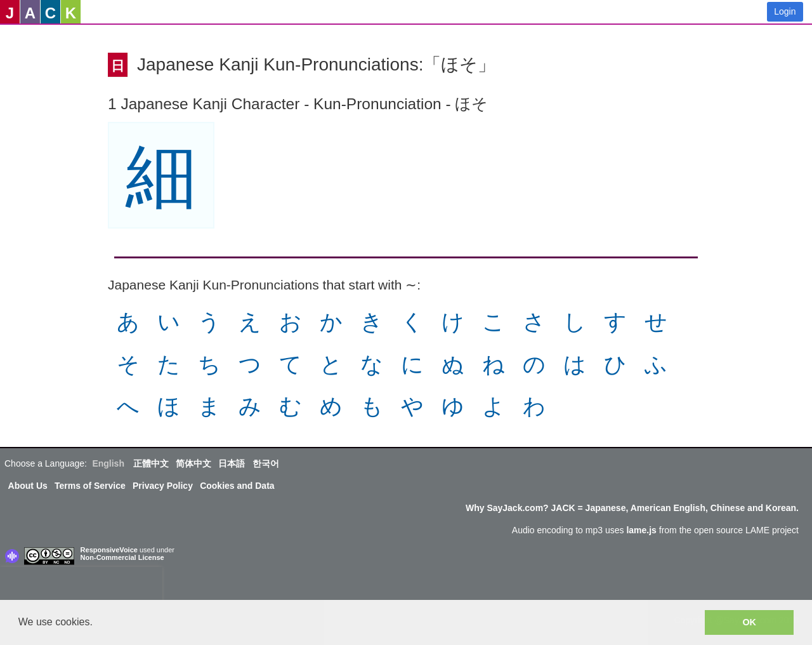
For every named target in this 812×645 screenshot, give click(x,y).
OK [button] (749, 622)
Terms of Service (90, 486)
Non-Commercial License (122, 557)
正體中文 (151, 463)
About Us (28, 486)
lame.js (641, 530)
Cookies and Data (237, 486)
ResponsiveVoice (109, 550)
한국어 (266, 463)
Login (785, 11)
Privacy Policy (163, 486)
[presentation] (81, 586)
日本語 (232, 463)
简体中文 (193, 463)
